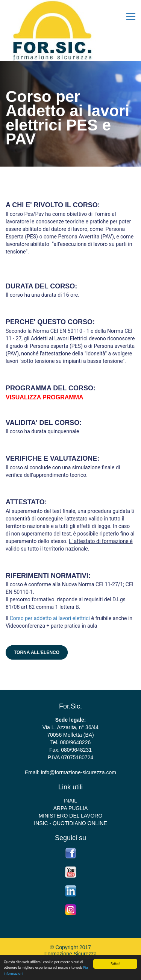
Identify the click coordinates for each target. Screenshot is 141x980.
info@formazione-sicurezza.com (79, 772)
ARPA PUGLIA (71, 808)
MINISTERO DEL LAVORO (71, 816)
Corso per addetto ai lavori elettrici (50, 618)
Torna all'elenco (37, 652)
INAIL (70, 801)
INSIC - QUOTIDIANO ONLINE (70, 823)
